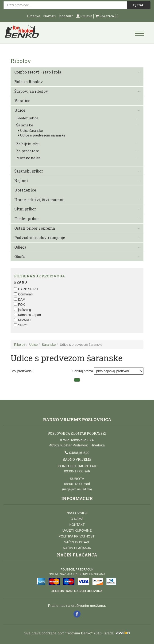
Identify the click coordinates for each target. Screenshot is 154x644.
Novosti (50, 16)
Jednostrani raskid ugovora (77, 591)
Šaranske (25, 125)
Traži (139, 5)
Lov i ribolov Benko (22, 33)
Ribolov (20, 345)
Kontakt (66, 16)
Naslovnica (77, 513)
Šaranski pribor (29, 171)
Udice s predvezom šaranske (43, 135)
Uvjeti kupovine (77, 530)
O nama (34, 16)
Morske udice (28, 158)
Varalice (22, 101)
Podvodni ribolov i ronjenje (40, 238)
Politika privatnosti (77, 536)
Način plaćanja (77, 548)
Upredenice (25, 190)
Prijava (84, 16)
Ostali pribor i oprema (35, 228)
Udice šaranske (32, 131)
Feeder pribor (27, 219)
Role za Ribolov (29, 82)
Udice (20, 110)
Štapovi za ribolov (31, 91)
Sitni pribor (25, 209)
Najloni (21, 181)
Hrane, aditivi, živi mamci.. (40, 200)
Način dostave (77, 542)
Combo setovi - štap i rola (38, 72)
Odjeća (20, 247)
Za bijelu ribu (28, 144)
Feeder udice (27, 118)
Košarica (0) (107, 16)
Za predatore (28, 151)
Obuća (20, 257)
